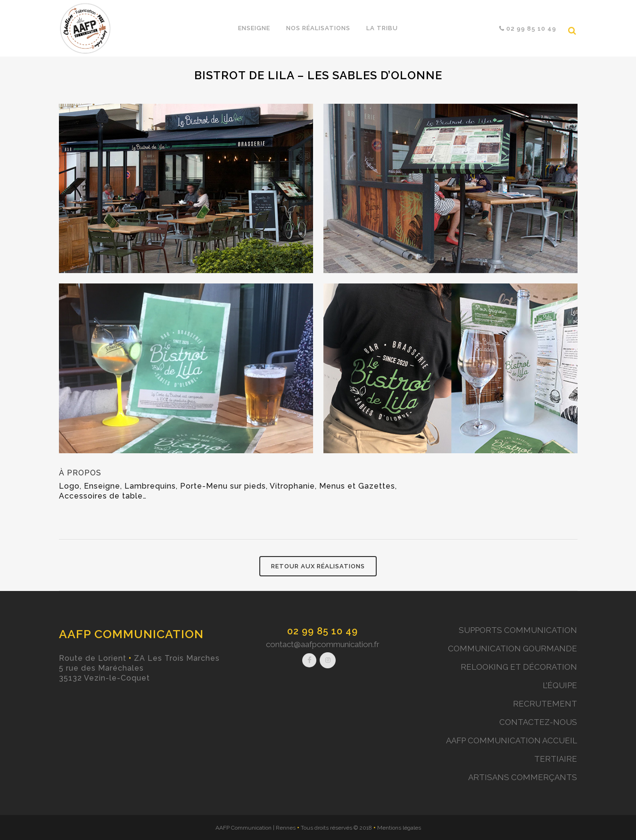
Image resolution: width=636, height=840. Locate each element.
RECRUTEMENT (545, 704)
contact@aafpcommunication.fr (323, 644)
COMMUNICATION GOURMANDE (512, 649)
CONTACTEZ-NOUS (538, 722)
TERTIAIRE (556, 759)
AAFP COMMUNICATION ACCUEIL (512, 740)
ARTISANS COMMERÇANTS (523, 777)
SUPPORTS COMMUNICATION (518, 630)
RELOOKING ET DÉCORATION (519, 667)
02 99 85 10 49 (322, 631)
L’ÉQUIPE (560, 685)
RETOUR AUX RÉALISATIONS (318, 566)
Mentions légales (399, 828)
